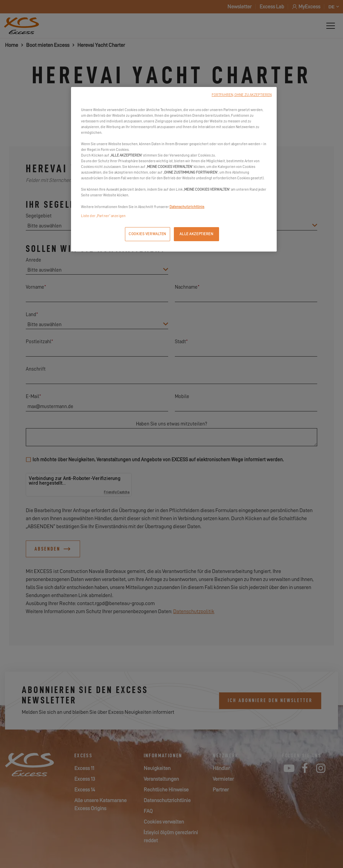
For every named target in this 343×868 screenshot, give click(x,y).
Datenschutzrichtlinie (187, 207)
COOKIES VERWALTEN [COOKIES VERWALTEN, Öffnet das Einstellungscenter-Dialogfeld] (147, 234)
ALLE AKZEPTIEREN (196, 234)
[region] (174, 169)
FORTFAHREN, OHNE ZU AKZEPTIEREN (242, 95)
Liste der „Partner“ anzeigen (103, 216)
